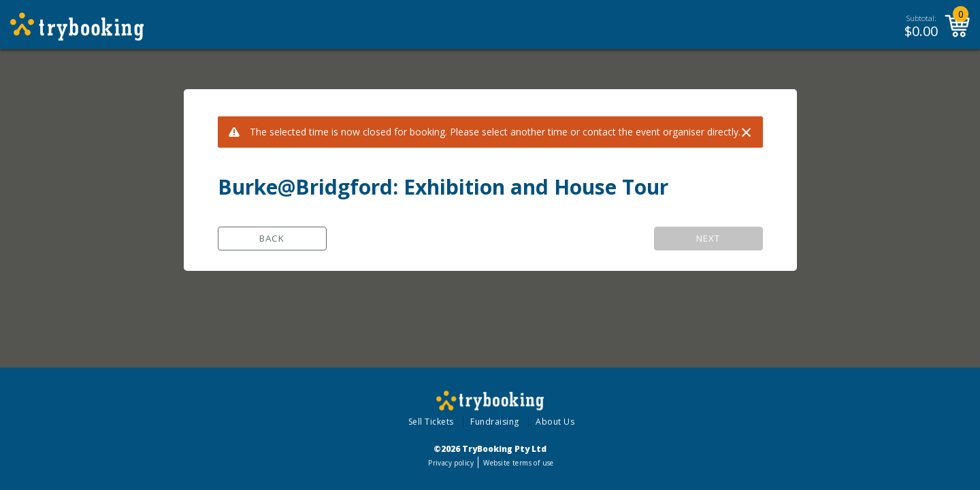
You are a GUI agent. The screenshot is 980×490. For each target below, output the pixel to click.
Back (272, 238)
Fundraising (495, 422)
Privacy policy (451, 463)
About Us (555, 422)
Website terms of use (518, 463)
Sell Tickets (431, 422)
